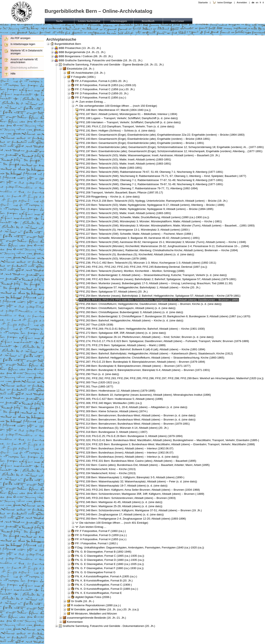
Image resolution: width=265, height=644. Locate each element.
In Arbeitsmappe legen (23, 44)
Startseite (203, 2)
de (253, 2)
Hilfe (13, 74)
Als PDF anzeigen (20, 38)
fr (261, 2)
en (257, 2)
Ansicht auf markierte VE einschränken (24, 61)
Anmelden (242, 2)
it (263, 2)
